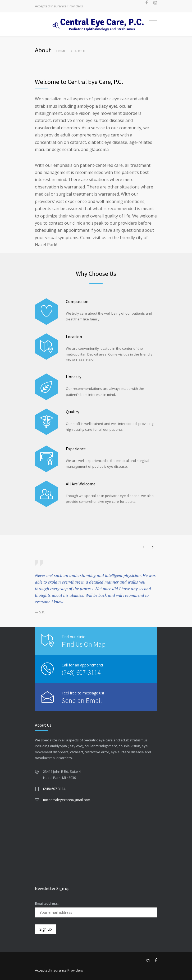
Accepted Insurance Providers (59, 6)
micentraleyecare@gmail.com (67, 800)
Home (61, 51)
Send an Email (82, 700)
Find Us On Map (84, 644)
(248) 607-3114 (81, 672)
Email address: (47, 903)
